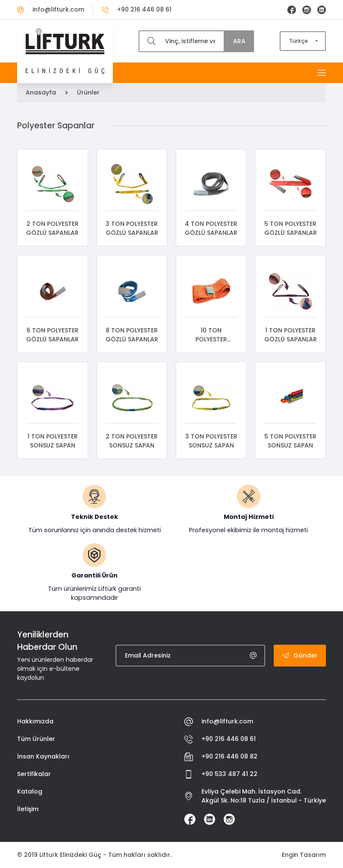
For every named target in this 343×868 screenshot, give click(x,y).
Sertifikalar (34, 774)
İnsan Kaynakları (43, 756)
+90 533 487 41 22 (221, 774)
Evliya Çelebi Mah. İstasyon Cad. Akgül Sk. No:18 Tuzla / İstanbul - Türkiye (255, 796)
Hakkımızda (35, 721)
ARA (239, 41)
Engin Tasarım (304, 855)
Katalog (30, 791)
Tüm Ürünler (36, 739)
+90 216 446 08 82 (221, 757)
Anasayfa (41, 92)
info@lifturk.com (51, 9)
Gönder (300, 655)
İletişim (28, 809)
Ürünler (88, 92)
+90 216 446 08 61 (137, 9)
